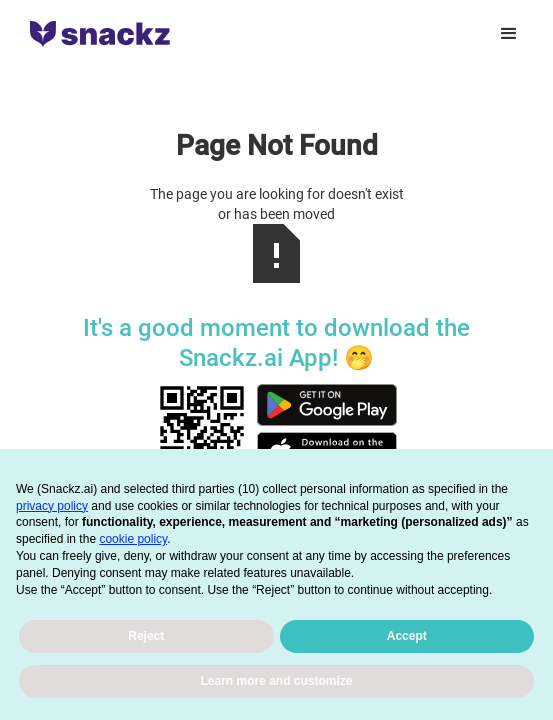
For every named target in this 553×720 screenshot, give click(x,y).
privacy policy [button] (52, 506)
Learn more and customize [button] (276, 681)
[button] (509, 34)
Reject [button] (146, 636)
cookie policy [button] (133, 539)
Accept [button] (407, 636)
